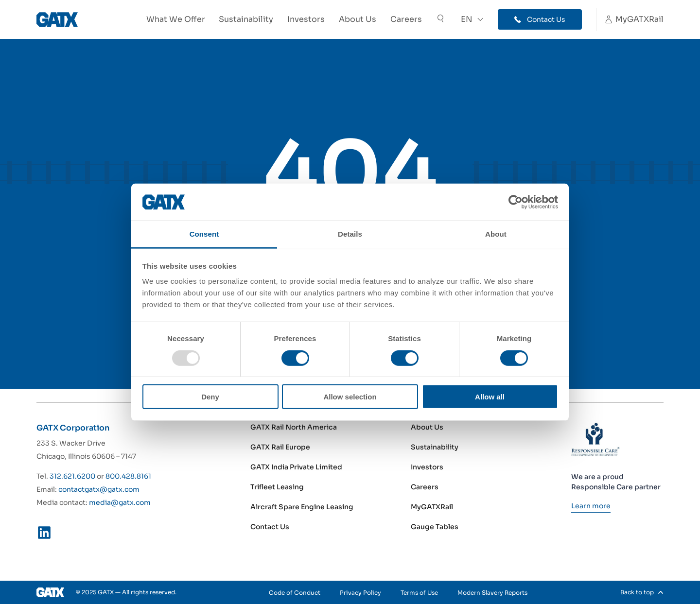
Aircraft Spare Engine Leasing (302, 507)
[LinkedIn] (44, 535)
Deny (210, 397)
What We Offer (176, 19)
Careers (406, 19)
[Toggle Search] (440, 20)
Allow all (490, 397)
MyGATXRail (432, 507)
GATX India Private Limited (296, 467)
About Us (358, 19)
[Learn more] (591, 506)
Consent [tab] (204, 234)
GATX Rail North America (294, 427)
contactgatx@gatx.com (99, 489)
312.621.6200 (72, 476)
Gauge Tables (435, 527)
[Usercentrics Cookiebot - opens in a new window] (516, 202)
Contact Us (270, 527)
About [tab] (496, 234)
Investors (306, 19)
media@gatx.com (120, 502)
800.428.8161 (128, 476)
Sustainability (246, 19)
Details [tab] (350, 234)
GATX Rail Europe (280, 447)
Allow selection (350, 397)
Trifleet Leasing (277, 487)
